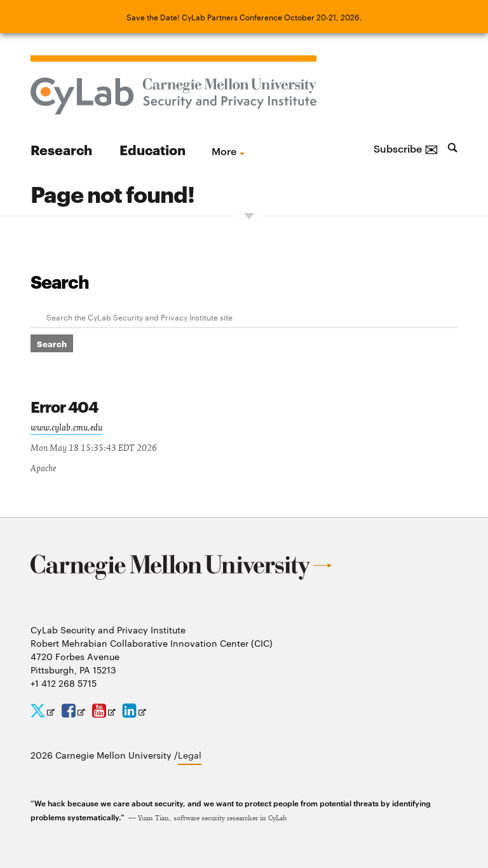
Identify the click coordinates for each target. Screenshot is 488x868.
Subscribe (406, 148)
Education (152, 149)
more (224, 151)
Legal (190, 755)
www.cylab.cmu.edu (66, 428)
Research (61, 149)
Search (60, 281)
